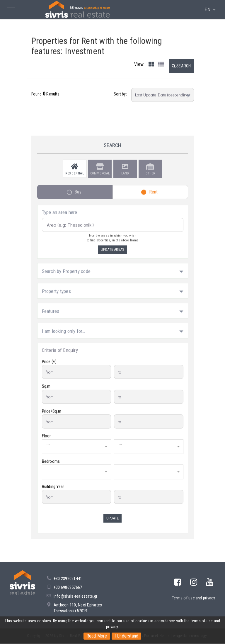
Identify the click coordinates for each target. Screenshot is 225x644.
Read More (97, 636)
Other (150, 173)
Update (112, 522)
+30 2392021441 (68, 579)
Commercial (100, 173)
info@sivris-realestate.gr (75, 597)
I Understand (127, 636)
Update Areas (113, 253)
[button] (181, 69)
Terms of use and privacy (194, 599)
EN (208, 9)
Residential (75, 173)
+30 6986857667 (68, 588)
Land (125, 173)
